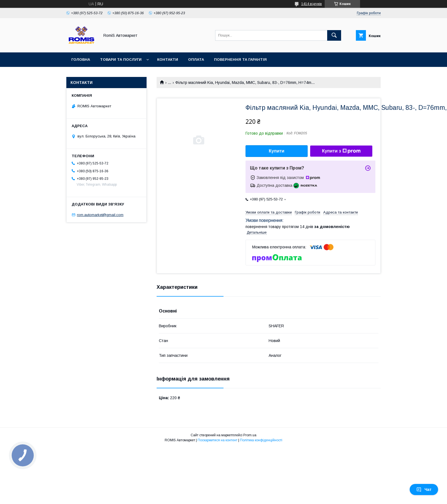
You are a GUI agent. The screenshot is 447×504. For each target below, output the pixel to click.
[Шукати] (334, 35)
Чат (424, 490)
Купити (277, 151)
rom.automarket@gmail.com (100, 215)
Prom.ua (250, 435)
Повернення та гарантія (240, 60)
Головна (81, 60)
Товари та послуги (121, 60)
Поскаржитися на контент (218, 440)
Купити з (341, 151)
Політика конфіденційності (261, 440)
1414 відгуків (312, 4)
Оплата (196, 60)
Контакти (168, 60)
